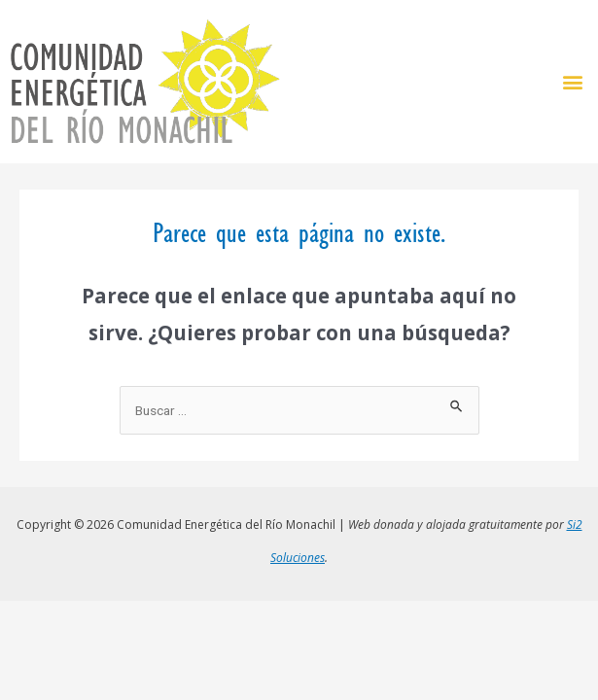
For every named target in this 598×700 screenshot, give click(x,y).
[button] (572, 81)
